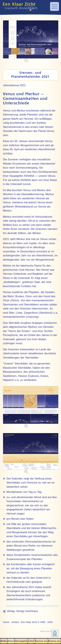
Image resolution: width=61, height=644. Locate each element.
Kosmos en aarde (54, 641)
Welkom (4, 641)
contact (15, 622)
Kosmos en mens (41, 641)
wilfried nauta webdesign (49, 631)
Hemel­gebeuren (21, 641)
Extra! (31, 641)
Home (6, 622)
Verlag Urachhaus (27, 611)
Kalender (11, 641)
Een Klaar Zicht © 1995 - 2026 (37, 622)
